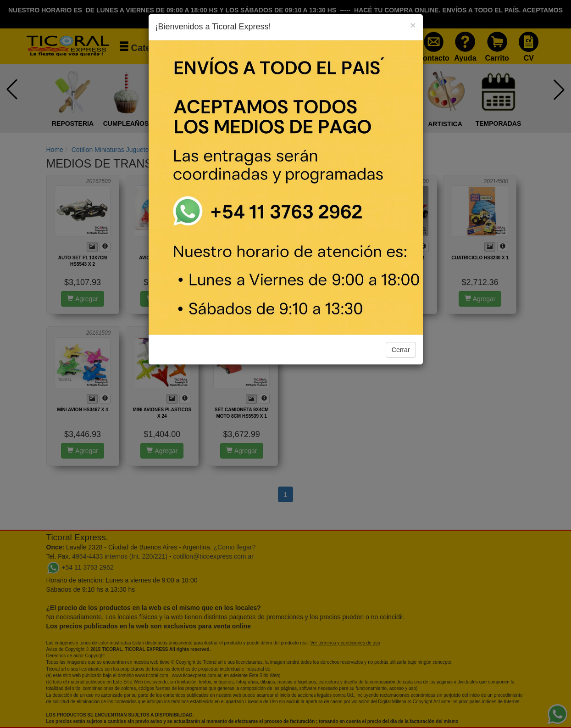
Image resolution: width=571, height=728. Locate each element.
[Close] (413, 25)
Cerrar (401, 350)
